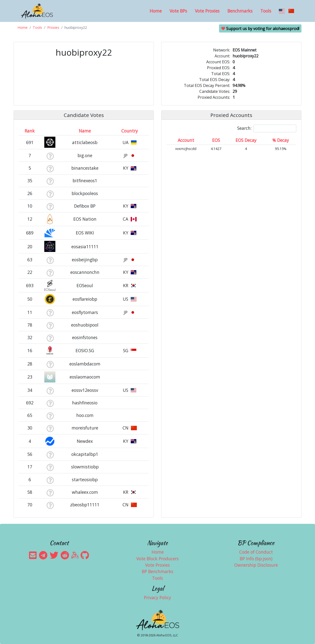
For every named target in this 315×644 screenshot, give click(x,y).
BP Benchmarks (157, 571)
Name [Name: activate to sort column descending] (85, 131)
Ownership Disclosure (256, 565)
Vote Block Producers (157, 559)
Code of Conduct (256, 552)
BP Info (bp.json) (256, 559)
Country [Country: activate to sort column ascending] (130, 131)
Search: (267, 128)
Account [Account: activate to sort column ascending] (186, 140)
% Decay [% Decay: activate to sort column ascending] (281, 140)
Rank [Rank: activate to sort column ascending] (30, 131)
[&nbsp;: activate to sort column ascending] (50, 131)
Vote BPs (178, 11)
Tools (266, 11)
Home (156, 11)
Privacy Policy (157, 597)
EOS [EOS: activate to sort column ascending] (216, 140)
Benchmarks (240, 11)
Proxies (53, 27)
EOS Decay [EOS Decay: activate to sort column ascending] (246, 140)
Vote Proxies (207, 11)
